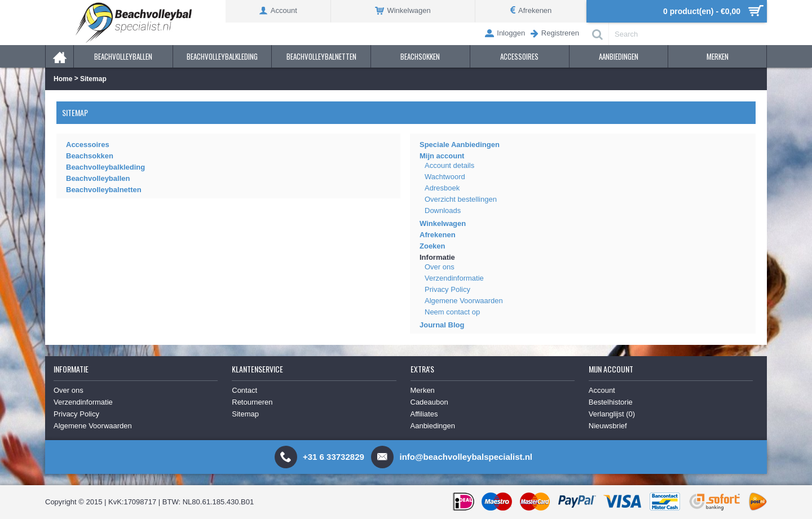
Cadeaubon (429, 402)
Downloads (443, 210)
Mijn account (442, 156)
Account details (449, 165)
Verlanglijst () (612, 414)
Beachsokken (90, 156)
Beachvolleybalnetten (104, 190)
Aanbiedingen (433, 426)
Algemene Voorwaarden (464, 301)
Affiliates (424, 414)
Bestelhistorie (611, 402)
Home (63, 79)
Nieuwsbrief (608, 426)
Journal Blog (442, 325)
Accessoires (88, 145)
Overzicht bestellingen (461, 199)
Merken (423, 390)
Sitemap (93, 79)
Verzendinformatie (454, 278)
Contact (244, 390)
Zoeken (433, 246)
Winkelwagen (443, 223)
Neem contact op (452, 312)
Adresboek (442, 188)
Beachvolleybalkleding (105, 167)
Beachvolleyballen (98, 178)
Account (602, 390)
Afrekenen (438, 235)
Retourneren (252, 402)
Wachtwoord (445, 177)
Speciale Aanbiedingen (460, 145)
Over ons (440, 267)
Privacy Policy (447, 289)
